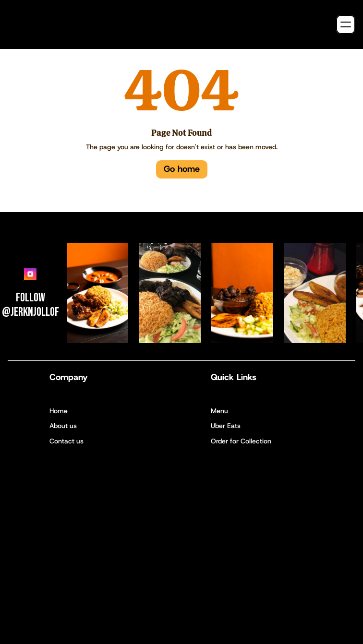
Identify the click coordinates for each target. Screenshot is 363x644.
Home (59, 411)
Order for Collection (241, 441)
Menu (219, 411)
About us (63, 426)
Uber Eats (226, 426)
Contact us (67, 441)
